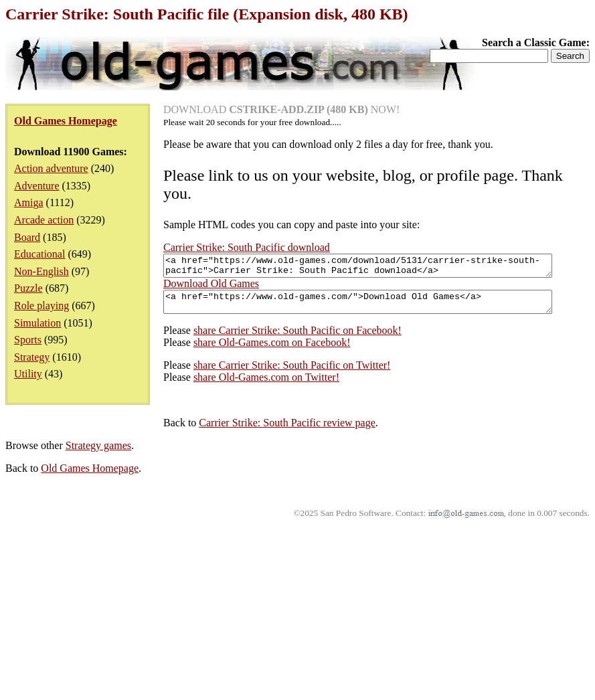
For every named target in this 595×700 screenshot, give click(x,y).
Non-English (41, 271)
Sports (28, 340)
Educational (39, 254)
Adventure (37, 186)
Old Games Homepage (90, 641)
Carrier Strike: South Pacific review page (129, 595)
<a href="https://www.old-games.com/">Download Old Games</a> (223, 472)
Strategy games (98, 618)
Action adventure (51, 168)
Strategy (32, 357)
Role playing (41, 305)
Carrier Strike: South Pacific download (247, 247)
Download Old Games (53, 452)
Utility (28, 374)
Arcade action (44, 220)
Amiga (29, 202)
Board (27, 237)
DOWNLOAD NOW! (281, 109)
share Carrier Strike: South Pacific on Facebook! (140, 503)
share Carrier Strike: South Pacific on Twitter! (134, 538)
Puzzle (28, 288)
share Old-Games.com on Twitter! (108, 550)
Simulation (37, 323)
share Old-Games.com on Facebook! (114, 515)
